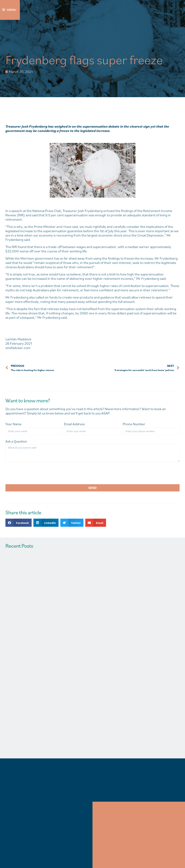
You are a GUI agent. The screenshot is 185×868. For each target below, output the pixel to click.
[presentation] (33, 473)
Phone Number (134, 424)
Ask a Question (16, 441)
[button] (19, 523)
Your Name (13, 424)
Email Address (74, 424)
